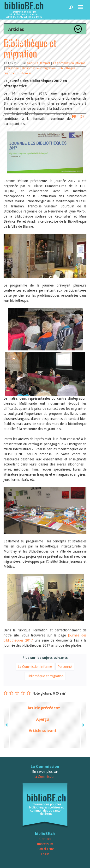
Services (15, 89)
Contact (45, 839)
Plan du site (45, 849)
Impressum (45, 844)
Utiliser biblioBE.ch (27, 105)
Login (45, 854)
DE (82, 116)
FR (74, 116)
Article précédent (44, 708)
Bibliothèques (21, 58)
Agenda (14, 73)
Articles (15, 42)
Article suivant (43, 731)
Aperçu (43, 719)
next (83, 725)
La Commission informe (35, 667)
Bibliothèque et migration (45, 676)
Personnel (65, 667)
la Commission (45, 777)
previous (7, 725)
